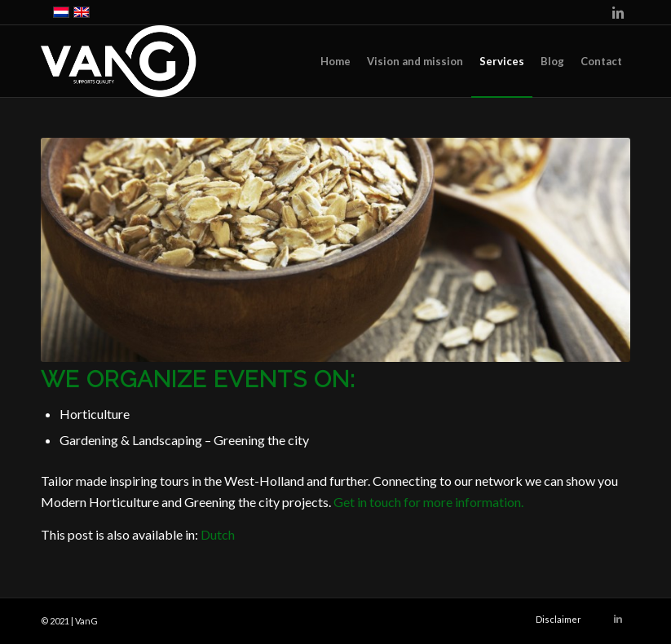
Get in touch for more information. (428, 502)
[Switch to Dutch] (218, 535)
